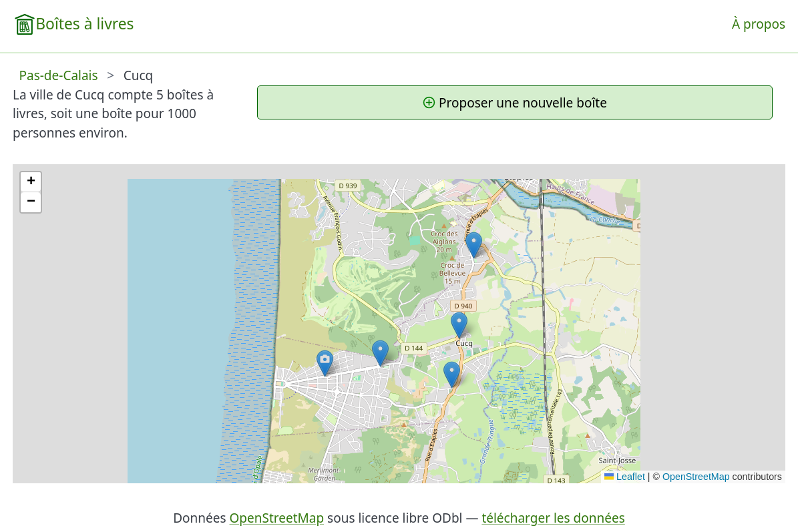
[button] (325, 363)
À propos (759, 24)
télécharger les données (553, 518)
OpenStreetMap (696, 477)
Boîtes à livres (84, 24)
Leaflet (625, 477)
